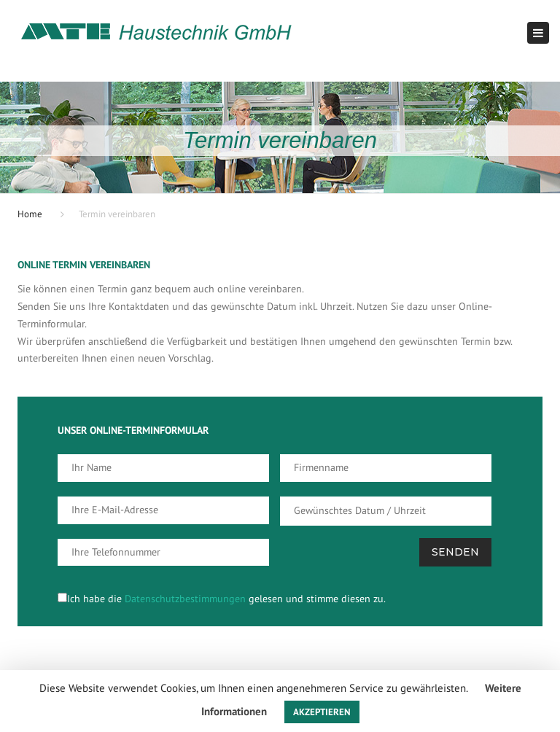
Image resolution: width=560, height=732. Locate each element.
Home (30, 214)
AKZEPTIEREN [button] (322, 712)
